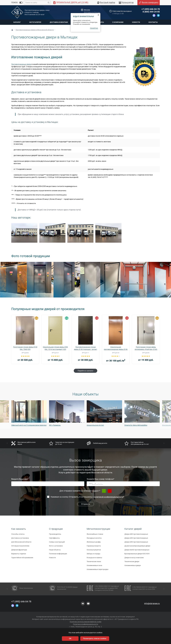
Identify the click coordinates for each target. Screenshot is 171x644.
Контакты (153, 22)
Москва (87, 10)
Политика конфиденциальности (86, 624)
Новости (136, 22)
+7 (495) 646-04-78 (151, 9)
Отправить (86, 504)
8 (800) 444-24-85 (151, 12)
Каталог (17, 22)
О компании (118, 22)
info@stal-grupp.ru (152, 603)
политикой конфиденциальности (109, 497)
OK (70, 639)
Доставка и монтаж (59, 22)
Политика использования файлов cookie (85, 622)
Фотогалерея (35, 22)
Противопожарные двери (21, 64)
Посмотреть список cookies (95, 639)
